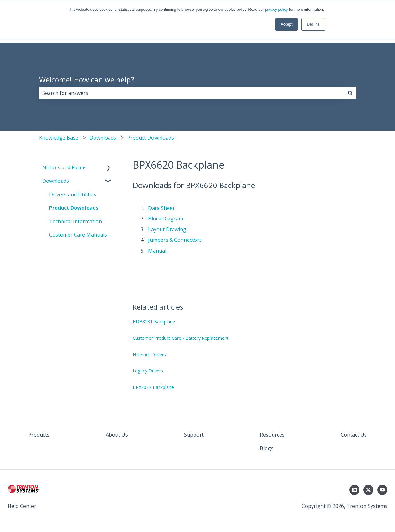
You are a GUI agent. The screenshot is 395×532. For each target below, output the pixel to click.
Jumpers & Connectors (175, 240)
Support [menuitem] (194, 435)
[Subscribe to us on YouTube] (382, 490)
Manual (157, 251)
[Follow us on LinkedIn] (354, 490)
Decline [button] (313, 24)
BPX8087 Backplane (153, 387)
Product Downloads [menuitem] (74, 208)
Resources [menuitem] (272, 435)
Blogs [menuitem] (267, 448)
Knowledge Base (59, 138)
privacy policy (276, 10)
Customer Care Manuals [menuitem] (78, 235)
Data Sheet (161, 208)
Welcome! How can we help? (87, 80)
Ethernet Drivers (149, 355)
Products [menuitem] (39, 435)
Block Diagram (166, 219)
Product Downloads (151, 138)
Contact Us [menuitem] (354, 435)
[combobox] (192, 93)
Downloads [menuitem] (56, 181)
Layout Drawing (167, 229)
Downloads (103, 138)
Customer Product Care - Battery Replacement (181, 338)
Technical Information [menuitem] (76, 221)
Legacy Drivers (148, 371)
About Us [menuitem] (117, 435)
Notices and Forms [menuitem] (64, 167)
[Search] (350, 93)
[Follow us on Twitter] (368, 490)
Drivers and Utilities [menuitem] (73, 194)
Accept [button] (287, 24)
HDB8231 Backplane (154, 322)
